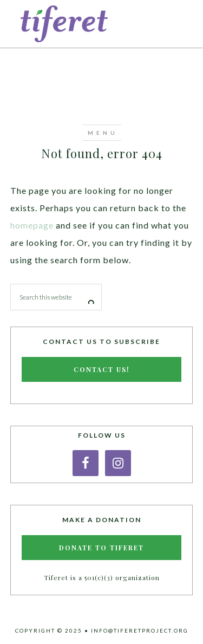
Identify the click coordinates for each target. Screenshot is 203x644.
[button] (102, 133)
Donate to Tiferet (101, 548)
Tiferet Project (102, 24)
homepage (32, 225)
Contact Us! (102, 369)
